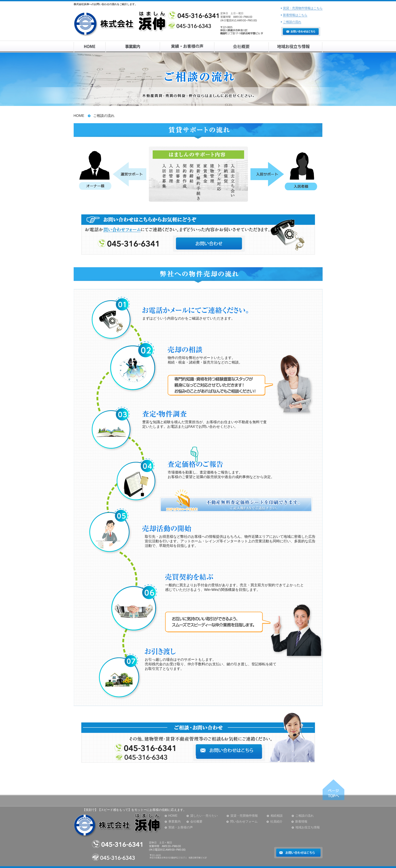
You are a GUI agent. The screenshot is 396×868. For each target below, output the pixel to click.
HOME (79, 116)
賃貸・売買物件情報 (244, 816)
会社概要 (196, 822)
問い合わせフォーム (244, 822)
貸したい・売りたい (204, 816)
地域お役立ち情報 (308, 827)
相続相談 (277, 816)
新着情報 (301, 822)
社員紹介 (276, 822)
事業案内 (175, 822)
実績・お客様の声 (181, 827)
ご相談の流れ (305, 816)
